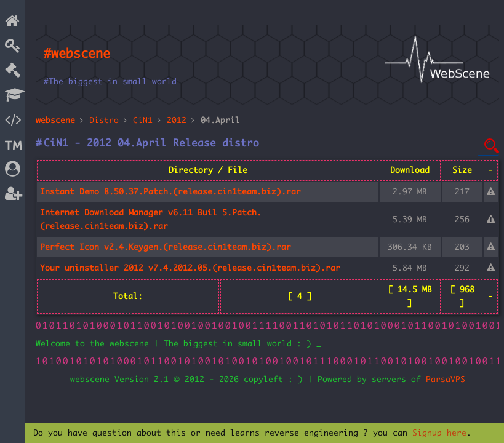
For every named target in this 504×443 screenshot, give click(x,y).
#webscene (77, 54)
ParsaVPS (446, 380)
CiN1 (143, 121)
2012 (177, 121)
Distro (104, 121)
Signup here (439, 433)
